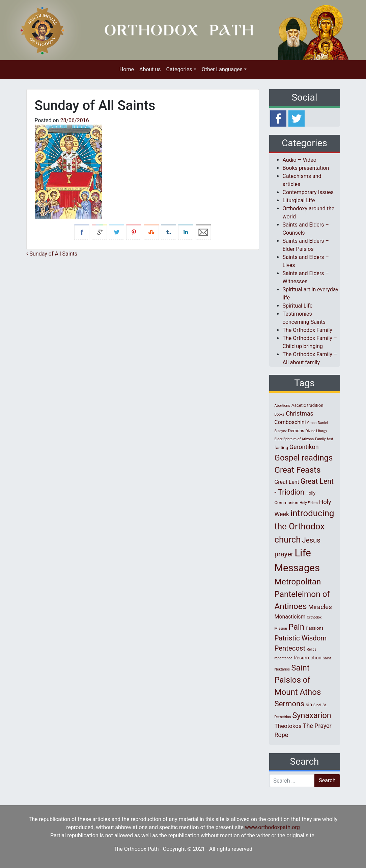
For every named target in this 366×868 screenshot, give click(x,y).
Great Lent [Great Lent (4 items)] (287, 482)
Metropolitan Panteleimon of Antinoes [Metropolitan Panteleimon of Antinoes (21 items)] (302, 594)
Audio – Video (300, 160)
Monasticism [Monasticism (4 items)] (290, 617)
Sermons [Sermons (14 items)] (289, 704)
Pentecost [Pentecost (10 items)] (290, 648)
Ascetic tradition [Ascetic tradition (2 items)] (307, 405)
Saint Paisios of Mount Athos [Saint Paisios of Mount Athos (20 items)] (298, 680)
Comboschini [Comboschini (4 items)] (290, 422)
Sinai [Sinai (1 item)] (317, 705)
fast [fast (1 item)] (330, 439)
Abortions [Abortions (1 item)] (282, 406)
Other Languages (222, 69)
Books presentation (306, 168)
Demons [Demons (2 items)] (296, 431)
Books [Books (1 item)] (280, 414)
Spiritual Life (298, 306)
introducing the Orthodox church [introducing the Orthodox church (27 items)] (304, 526)
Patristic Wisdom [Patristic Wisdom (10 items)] (301, 638)
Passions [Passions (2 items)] (315, 628)
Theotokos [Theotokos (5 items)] (288, 726)
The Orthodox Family (307, 330)
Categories (179, 69)
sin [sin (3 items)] (309, 705)
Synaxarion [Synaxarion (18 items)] (312, 715)
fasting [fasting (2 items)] (281, 448)
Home (127, 69)
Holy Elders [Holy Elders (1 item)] (308, 503)
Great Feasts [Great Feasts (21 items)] (298, 470)
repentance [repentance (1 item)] (284, 658)
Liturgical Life (299, 200)
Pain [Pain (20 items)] (296, 627)
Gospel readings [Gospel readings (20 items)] (304, 458)
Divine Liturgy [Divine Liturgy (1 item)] (316, 431)
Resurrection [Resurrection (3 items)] (308, 658)
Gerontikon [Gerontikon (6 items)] (304, 447)
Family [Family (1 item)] (320, 439)
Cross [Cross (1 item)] (312, 423)
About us (150, 69)
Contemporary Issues (308, 192)
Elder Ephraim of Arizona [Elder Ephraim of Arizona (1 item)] (294, 439)
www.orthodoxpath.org (272, 827)
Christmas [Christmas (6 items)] (300, 413)
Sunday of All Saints (52, 254)
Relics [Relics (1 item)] (311, 649)
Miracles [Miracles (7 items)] (320, 607)
